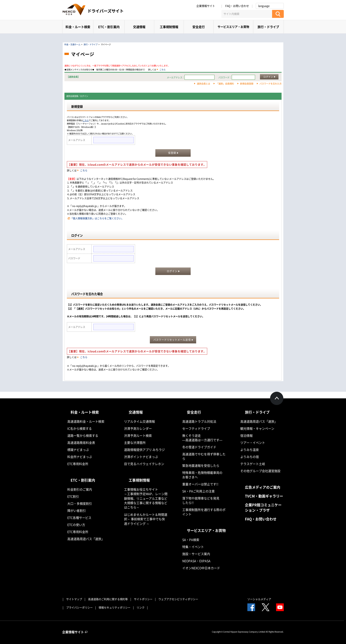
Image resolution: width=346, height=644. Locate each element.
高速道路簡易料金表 (81, 443)
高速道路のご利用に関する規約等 (108, 599)
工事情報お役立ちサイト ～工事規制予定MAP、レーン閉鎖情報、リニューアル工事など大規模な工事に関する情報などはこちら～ (146, 498)
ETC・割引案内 (109, 27)
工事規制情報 (169, 27)
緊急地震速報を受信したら (201, 465)
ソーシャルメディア (259, 599)
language (264, 6)
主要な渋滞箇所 (135, 443)
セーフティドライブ (196, 428)
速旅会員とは (203, 84)
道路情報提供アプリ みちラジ (144, 450)
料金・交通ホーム (72, 44)
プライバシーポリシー (79, 608)
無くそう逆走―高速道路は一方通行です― (202, 438)
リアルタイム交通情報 (139, 421)
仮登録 (172, 153)
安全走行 (199, 27)
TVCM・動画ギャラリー (264, 496)
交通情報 (139, 27)
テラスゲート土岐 (253, 464)
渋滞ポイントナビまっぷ (141, 457)
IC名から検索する (80, 428)
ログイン (268, 77)
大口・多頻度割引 (80, 503)
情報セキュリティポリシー (115, 608)
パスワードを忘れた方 (271, 84)
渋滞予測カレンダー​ (138, 428)
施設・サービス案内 (196, 554)
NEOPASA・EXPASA (196, 561)
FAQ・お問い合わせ (237, 6)
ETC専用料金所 (78, 464)
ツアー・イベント (253, 443)
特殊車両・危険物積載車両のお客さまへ (202, 475)
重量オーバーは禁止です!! (200, 484)
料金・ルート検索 (78, 27)
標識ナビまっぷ (78, 450)
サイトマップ (74, 599)
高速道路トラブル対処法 (199, 421)
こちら (163, 70)
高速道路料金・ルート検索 (86, 421)
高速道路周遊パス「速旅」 (86, 539)
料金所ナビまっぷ (80, 457)
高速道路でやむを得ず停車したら (204, 456)
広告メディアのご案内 (263, 487)
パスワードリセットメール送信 (172, 340)
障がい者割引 (77, 510)
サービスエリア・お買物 (233, 27)
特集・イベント (193, 547)
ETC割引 (73, 496)
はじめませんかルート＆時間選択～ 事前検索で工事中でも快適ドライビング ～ (146, 519)
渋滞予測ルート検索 (138, 435)
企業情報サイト (207, 6)
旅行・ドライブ (268, 27)
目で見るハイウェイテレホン (144, 464)
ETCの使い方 (76, 525)
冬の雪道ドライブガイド (199, 447)
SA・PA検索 (191, 540)
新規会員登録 (247, 84)
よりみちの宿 (250, 457)
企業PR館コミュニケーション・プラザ (263, 507)
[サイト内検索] (247, 14)
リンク (141, 608)
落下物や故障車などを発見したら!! (201, 500)
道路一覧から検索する (83, 435)
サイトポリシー (143, 599)
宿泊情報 (246, 435)
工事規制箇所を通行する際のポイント (204, 512)
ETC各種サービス (79, 518)
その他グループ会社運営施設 (260, 471)
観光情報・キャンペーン (257, 428)
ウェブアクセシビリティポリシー (178, 599)
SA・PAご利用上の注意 (198, 491)
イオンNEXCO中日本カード (201, 568)
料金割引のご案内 (80, 489)
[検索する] (278, 14)
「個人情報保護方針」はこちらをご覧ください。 (97, 218)
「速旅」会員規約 (225, 84)
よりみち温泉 (250, 450)
